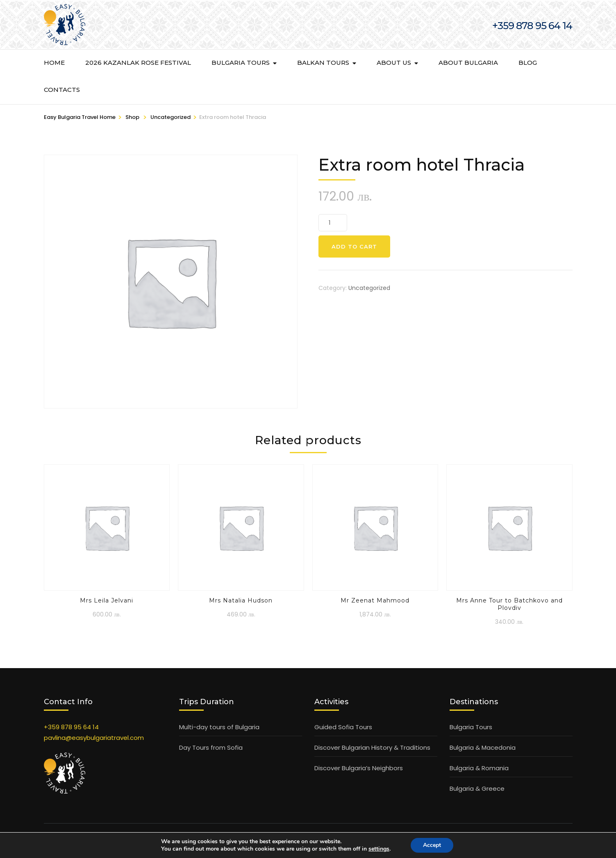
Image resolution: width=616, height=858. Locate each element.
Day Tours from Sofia (211, 747)
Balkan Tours (323, 63)
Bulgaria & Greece (477, 788)
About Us (394, 63)
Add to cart (354, 246)
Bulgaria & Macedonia (483, 747)
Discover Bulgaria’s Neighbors (359, 768)
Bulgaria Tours (241, 63)
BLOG (528, 63)
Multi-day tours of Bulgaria (219, 727)
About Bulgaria (468, 63)
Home (54, 63)
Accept (432, 845)
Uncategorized (369, 288)
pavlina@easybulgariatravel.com (94, 738)
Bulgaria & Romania (479, 768)
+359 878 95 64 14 (71, 727)
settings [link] (379, 849)
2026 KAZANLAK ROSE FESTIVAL (138, 63)
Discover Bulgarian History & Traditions (372, 747)
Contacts (62, 90)
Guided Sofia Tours (343, 727)
